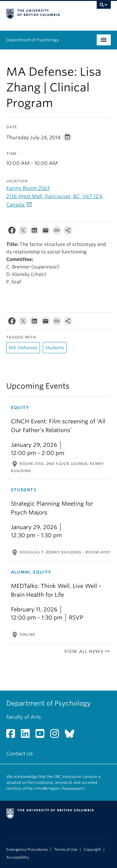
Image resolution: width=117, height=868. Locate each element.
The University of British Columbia (43, 13)
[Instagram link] (57, 735)
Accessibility (18, 857)
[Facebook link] (13, 735)
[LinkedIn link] (28, 735)
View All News (87, 651)
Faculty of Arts (24, 717)
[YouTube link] (42, 735)
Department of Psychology (33, 40)
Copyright (92, 850)
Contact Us (19, 754)
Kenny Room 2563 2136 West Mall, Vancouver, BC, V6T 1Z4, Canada (55, 197)
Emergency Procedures (27, 850)
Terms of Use (66, 850)
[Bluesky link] (72, 735)
